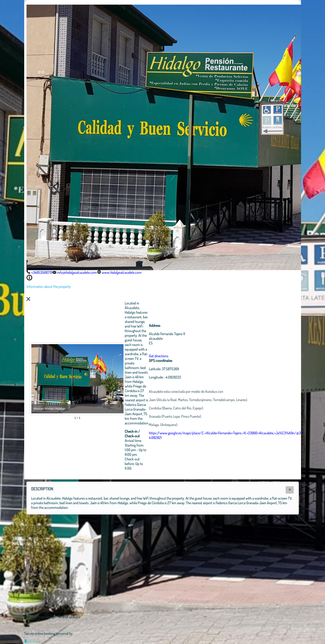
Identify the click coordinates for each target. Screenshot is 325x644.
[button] (290, 490)
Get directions (159, 356)
